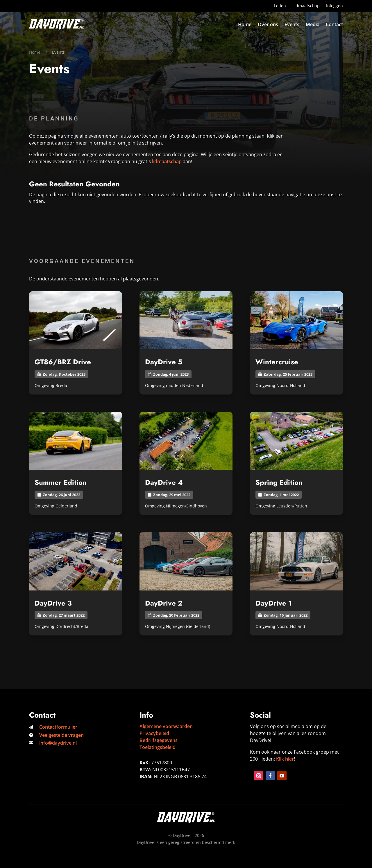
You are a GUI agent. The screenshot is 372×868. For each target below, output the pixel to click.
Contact (334, 24)
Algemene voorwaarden (166, 726)
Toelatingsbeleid (158, 747)
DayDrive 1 (274, 603)
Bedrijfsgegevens (159, 740)
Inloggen (335, 6)
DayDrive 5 (164, 362)
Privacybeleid (154, 733)
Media (313, 24)
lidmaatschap (167, 161)
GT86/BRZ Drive (63, 362)
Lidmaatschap (306, 6)
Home (245, 24)
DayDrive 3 (53, 603)
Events (292, 24)
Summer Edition (61, 482)
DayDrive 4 (164, 482)
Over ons (268, 24)
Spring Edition (279, 482)
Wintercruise (277, 362)
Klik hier (285, 759)
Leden (280, 6)
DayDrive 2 (164, 603)
